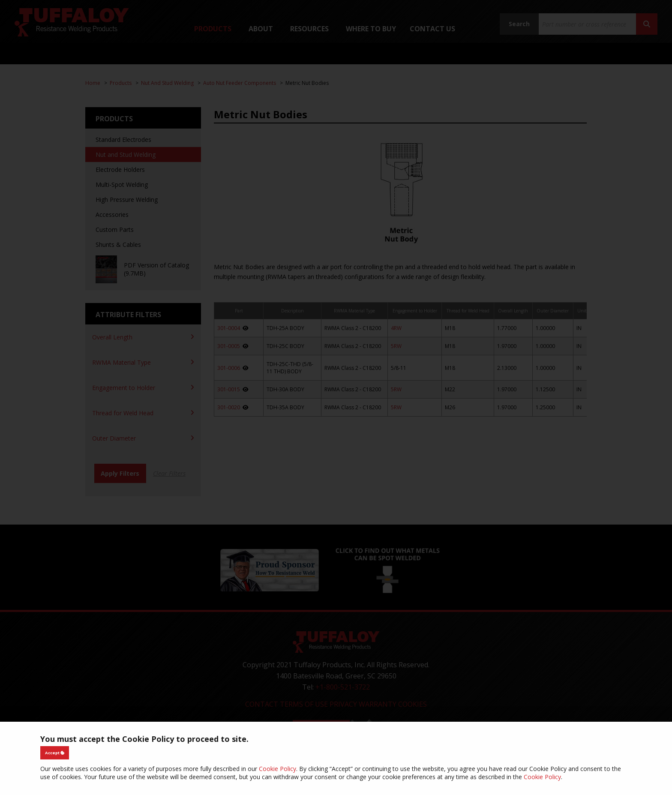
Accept (55, 753)
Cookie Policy (277, 769)
